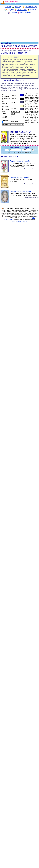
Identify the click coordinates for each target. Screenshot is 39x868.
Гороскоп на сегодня (10, 57)
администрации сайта (19, 224)
